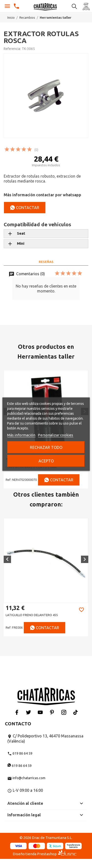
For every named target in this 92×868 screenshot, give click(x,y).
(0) (36, 150)
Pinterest (52, 712)
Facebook (17, 712)
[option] (46, 577)
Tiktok (76, 712)
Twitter (28, 712)
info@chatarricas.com (26, 778)
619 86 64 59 (20, 753)
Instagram (64, 712)
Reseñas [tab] (46, 262)
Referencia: (12, 49)
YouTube (40, 712)
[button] (7, 559)
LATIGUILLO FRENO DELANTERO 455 (32, 615)
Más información (21, 435)
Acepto (46, 461)
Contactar (25, 208)
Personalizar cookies (55, 435)
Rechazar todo (46, 447)
